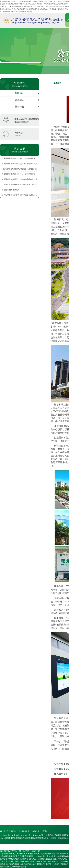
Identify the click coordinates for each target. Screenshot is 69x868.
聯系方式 (46, 831)
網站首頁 (58, 20)
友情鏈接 (36, 831)
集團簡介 (27, 93)
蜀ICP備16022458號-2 (37, 835)
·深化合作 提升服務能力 (10, 190)
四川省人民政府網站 (8, 831)
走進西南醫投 (24, 831)
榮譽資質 (27, 107)
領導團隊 (27, 100)
